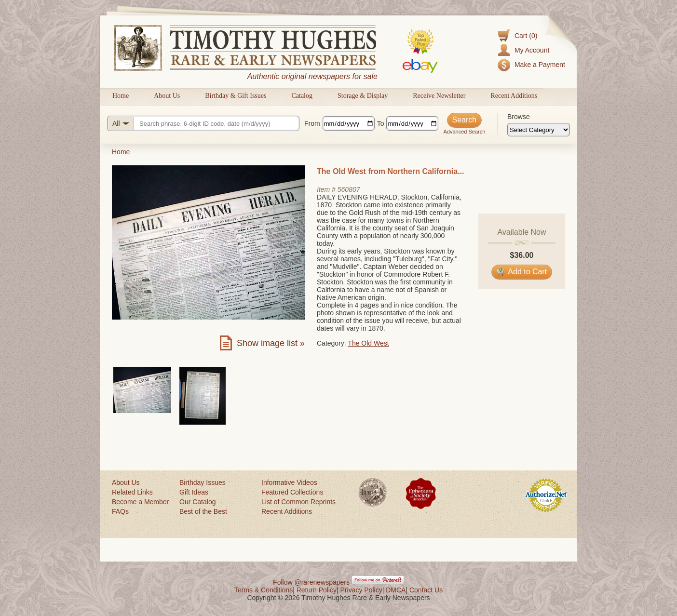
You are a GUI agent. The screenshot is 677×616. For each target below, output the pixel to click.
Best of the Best (203, 511)
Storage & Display (363, 96)
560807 (349, 189)
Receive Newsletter (439, 96)
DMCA (396, 590)
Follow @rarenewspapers (311, 582)
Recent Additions (514, 96)
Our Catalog (197, 502)
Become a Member (140, 502)
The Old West (368, 343)
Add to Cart (522, 272)
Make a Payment (540, 65)
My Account (532, 50)
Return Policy (317, 590)
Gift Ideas (194, 492)
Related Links (132, 492)
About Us (167, 96)
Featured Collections (292, 492)
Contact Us (426, 590)
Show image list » (271, 343)
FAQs (120, 511)
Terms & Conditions (264, 590)
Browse (519, 117)
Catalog (302, 96)
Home (121, 96)
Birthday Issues (203, 482)
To (381, 123)
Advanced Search (464, 132)
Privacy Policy (361, 590)
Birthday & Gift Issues (236, 96)
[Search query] (203, 123)
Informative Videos (289, 482)
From (312, 123)
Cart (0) (526, 36)
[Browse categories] (539, 130)
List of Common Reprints (298, 502)
